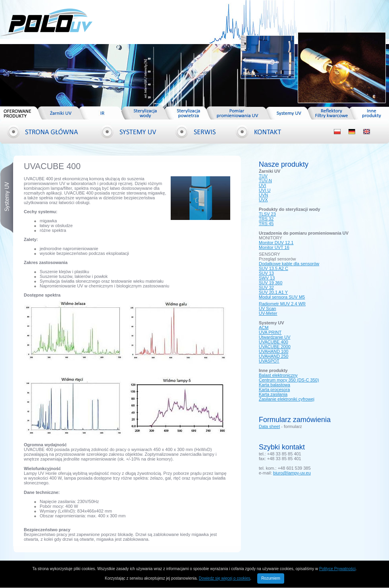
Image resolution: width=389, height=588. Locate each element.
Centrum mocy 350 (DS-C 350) (289, 380)
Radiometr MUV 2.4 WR (282, 304)
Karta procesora (274, 389)
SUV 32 (266, 287)
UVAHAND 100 (273, 351)
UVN (263, 195)
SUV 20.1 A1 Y (273, 292)
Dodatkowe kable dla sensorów (289, 264)
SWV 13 (267, 278)
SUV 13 (266, 273)
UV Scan (267, 308)
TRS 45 (266, 224)
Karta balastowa (274, 385)
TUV (263, 176)
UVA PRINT (270, 332)
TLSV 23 (267, 214)
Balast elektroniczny (278, 375)
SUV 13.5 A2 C (273, 268)
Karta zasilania (273, 394)
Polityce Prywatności (337, 569)
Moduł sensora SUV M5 (282, 297)
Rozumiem (271, 578)
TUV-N (265, 181)
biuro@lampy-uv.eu (292, 473)
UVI (262, 185)
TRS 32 (266, 219)
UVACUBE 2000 (275, 347)
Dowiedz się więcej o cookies (225, 578)
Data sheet (269, 426)
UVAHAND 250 (273, 356)
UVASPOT (269, 361)
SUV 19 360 (271, 283)
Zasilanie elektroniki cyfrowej (287, 399)
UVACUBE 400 (273, 342)
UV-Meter (268, 313)
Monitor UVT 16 (274, 247)
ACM (264, 328)
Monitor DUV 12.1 (276, 243)
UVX (263, 200)
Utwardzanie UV (274, 337)
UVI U (265, 190)
